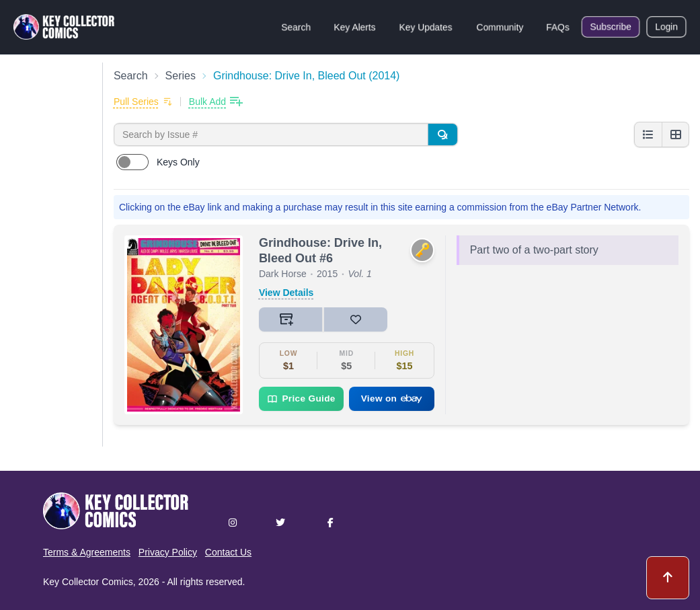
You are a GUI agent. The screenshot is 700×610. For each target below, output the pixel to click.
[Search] (442, 135)
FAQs (558, 27)
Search (296, 27)
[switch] (132, 162)
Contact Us (228, 552)
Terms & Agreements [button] (87, 552)
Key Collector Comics (88, 582)
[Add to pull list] (143, 102)
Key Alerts (355, 27)
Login (666, 27)
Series (181, 76)
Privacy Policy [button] (168, 552)
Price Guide (301, 399)
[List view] (648, 135)
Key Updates (426, 27)
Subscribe (611, 27)
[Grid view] (675, 135)
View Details (286, 293)
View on (392, 398)
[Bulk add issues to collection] (216, 102)
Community (500, 27)
